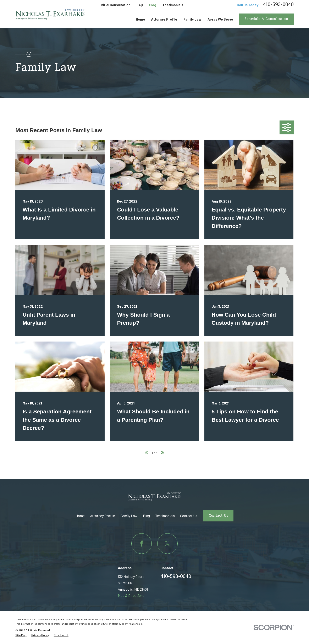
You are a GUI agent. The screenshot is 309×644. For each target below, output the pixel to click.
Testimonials (173, 5)
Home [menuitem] (140, 19)
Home (80, 516)
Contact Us (189, 516)
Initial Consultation (115, 5)
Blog (153, 5)
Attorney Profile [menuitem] (164, 19)
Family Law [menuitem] (192, 19)
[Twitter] (167, 543)
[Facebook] (142, 543)
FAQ (140, 5)
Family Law (129, 516)
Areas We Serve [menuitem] (220, 19)
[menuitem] (21, 635)
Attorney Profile (103, 516)
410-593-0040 (278, 5)
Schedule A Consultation (266, 19)
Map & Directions (131, 595)
